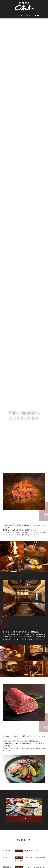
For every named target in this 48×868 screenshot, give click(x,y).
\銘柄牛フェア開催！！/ (34, 851)
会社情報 (38, 16)
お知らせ (19, 16)
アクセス (29, 16)
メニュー (10, 16)
